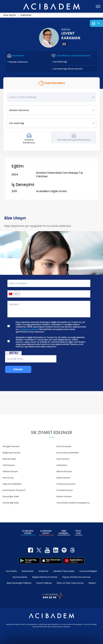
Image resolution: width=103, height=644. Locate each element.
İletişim (92, 583)
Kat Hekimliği (60, 62)
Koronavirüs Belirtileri (68, 453)
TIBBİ (64, 532)
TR (98, 23)
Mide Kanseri (63, 478)
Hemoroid (8, 478)
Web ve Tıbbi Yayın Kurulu (70, 583)
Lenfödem (62, 465)
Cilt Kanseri (9, 465)
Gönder (18, 369)
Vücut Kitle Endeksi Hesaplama (73, 503)
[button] (14, 294)
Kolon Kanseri (64, 446)
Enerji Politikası (44, 583)
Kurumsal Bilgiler (88, 571)
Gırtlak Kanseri (10, 471)
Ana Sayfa (11, 571)
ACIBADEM (28, 532)
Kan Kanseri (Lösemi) (14, 490)
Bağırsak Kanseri (12, 453)
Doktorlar (44, 571)
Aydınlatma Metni (28, 329)
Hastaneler (28, 571)
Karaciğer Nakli (11, 496)
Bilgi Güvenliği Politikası (19, 583)
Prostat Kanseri (65, 490)
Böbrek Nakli (9, 459)
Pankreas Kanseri (66, 484)
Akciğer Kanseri (11, 446)
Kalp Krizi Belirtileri (12, 484)
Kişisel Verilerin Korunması (76, 577)
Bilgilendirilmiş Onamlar (45, 577)
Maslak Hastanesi (18, 62)
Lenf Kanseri (63, 459)
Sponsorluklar (20, 577)
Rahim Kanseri (64, 496)
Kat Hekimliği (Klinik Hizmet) (68, 69)
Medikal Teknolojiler (64, 571)
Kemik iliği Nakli (11, 503)
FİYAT (78, 532)
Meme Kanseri (64, 471)
